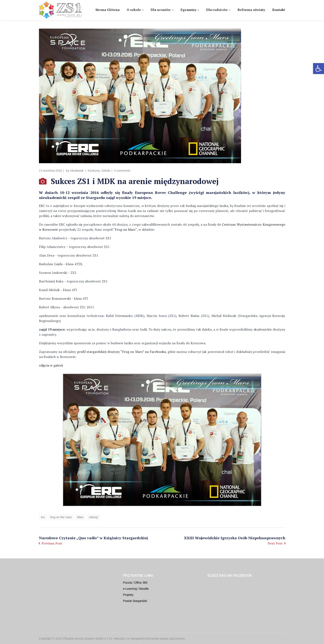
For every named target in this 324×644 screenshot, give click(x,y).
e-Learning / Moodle (136, 589)
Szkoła (106, 171)
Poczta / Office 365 (135, 583)
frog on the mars (61, 517)
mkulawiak (77, 171)
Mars (80, 517)
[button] (319, 69)
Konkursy (94, 171)
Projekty (128, 595)
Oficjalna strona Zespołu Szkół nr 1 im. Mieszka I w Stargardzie (104, 639)
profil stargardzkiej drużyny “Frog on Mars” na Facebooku (121, 352)
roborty (93, 517)
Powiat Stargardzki (135, 601)
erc (43, 517)
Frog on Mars (125, 229)
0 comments (122, 171)
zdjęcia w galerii (51, 365)
